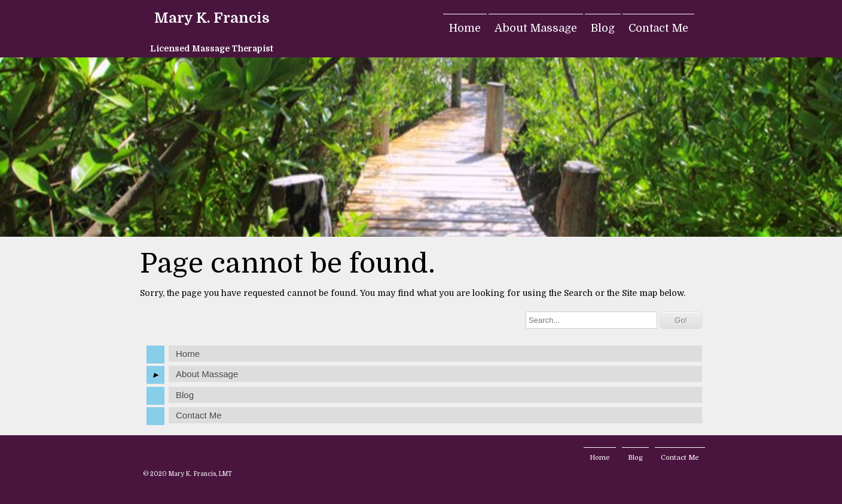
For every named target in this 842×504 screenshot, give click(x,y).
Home (465, 28)
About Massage (536, 28)
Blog (603, 28)
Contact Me (658, 28)
